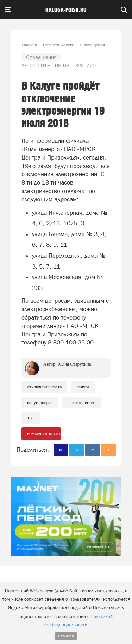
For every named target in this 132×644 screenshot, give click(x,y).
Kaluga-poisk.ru (66, 10)
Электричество (81, 402)
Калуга (83, 387)
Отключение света (44, 387)
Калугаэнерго (40, 402)
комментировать (44, 434)
